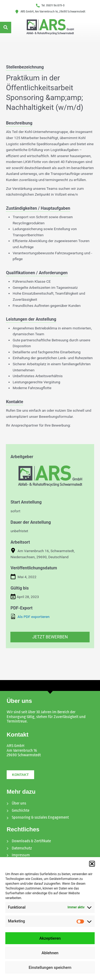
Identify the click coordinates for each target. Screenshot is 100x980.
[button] (92, 864)
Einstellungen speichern (50, 968)
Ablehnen (50, 953)
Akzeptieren (50, 938)
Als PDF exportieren (30, 616)
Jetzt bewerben (50, 637)
